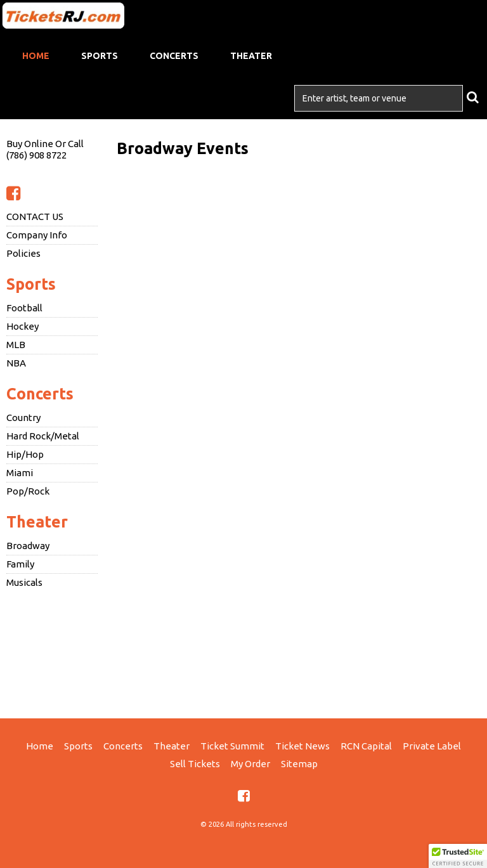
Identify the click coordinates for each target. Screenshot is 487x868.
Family (20, 564)
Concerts (174, 56)
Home (36, 56)
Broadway (28, 546)
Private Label (432, 746)
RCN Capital (366, 746)
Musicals (24, 582)
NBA (16, 363)
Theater (251, 56)
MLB (16, 345)
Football (24, 308)
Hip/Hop (25, 454)
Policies (23, 253)
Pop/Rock (28, 491)
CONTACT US (35, 217)
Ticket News (302, 746)
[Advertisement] (243, 652)
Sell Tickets (195, 764)
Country (23, 418)
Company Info (37, 235)
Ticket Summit (232, 746)
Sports (100, 56)
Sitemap (299, 764)
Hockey (23, 326)
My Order (250, 764)
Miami (20, 473)
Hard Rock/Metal (43, 436)
